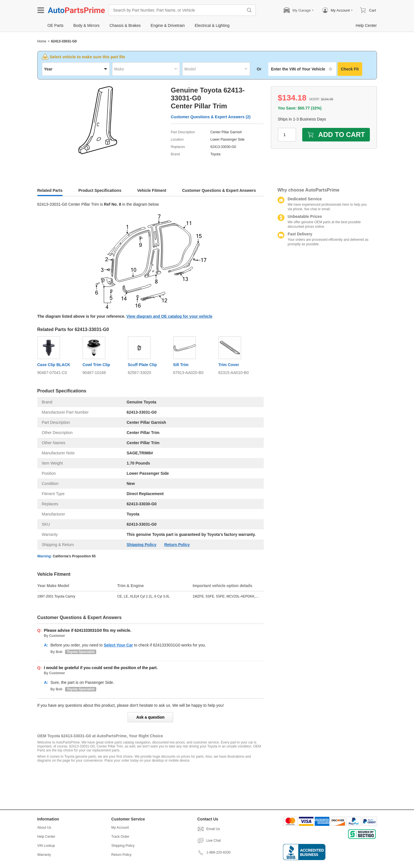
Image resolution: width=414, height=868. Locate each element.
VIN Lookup (46, 846)
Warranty (44, 855)
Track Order (120, 837)
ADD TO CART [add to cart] (336, 135)
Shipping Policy (142, 545)
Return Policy (177, 545)
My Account (120, 828)
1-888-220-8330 (214, 852)
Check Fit (350, 69)
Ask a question (151, 717)
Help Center (46, 837)
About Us (44, 828)
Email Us (209, 829)
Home (42, 41)
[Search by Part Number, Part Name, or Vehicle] (177, 10)
